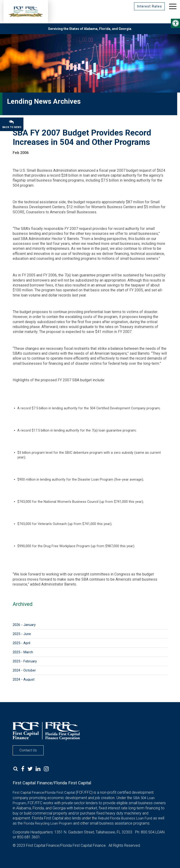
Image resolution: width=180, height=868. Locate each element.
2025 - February (25, 661)
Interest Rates (149, 6)
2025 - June (22, 634)
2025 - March (23, 652)
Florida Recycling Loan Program (48, 823)
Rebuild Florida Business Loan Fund (125, 818)
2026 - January (24, 625)
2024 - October (24, 670)
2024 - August (24, 679)
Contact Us (28, 750)
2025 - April (21, 643)
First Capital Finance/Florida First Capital (44, 793)
